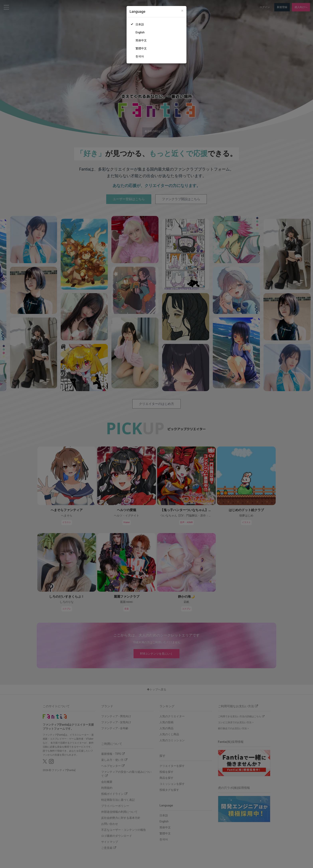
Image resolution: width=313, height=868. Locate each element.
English (140, 32)
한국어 (140, 56)
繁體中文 (141, 48)
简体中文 (141, 40)
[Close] (182, 11)
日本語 (140, 24)
